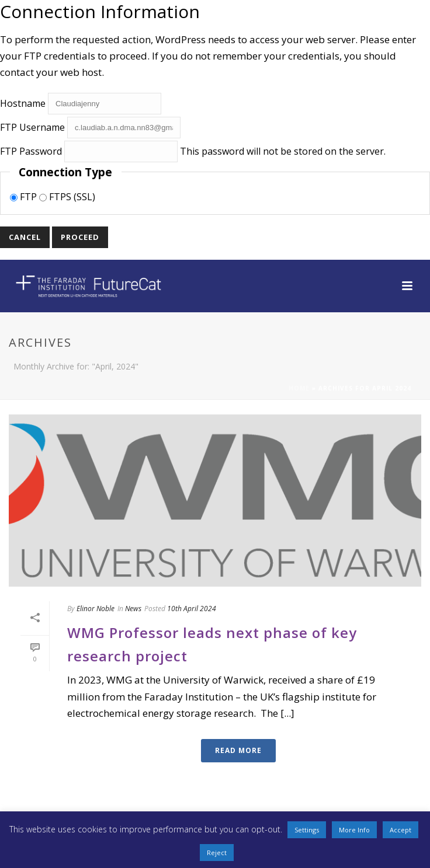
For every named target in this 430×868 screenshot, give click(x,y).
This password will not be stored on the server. (193, 151)
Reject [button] (217, 853)
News (133, 609)
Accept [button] (400, 830)
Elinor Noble (96, 609)
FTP (25, 197)
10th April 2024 (192, 609)
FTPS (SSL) (67, 197)
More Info (354, 830)
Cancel (25, 237)
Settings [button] (307, 830)
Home (299, 388)
